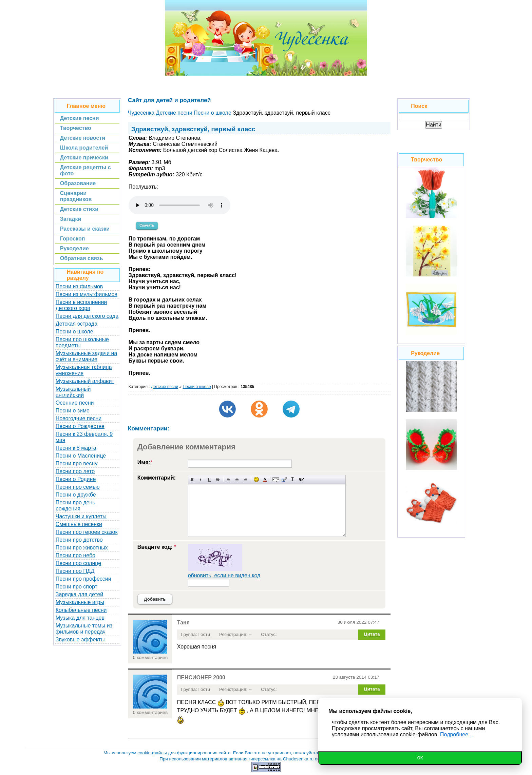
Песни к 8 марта (76, 448)
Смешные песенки (79, 524)
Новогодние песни (79, 418)
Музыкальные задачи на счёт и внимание (87, 356)
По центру (237, 479)
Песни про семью (78, 487)
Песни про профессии (83, 579)
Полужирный (192, 479)
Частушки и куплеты (81, 516)
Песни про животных (82, 548)
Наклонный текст (201, 479)
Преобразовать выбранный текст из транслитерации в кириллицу (293, 479)
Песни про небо (75, 555)
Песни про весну (77, 463)
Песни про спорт (77, 587)
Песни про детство (79, 540)
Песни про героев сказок (87, 532)
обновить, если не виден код (224, 575)
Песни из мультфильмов (87, 294)
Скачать (147, 225)
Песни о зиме (73, 411)
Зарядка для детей (79, 594)
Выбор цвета (265, 479)
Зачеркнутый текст (218, 479)
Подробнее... (456, 734)
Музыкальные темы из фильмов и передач (84, 629)
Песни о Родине (76, 479)
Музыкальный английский (73, 392)
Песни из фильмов (79, 286)
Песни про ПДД (75, 571)
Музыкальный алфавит (85, 381)
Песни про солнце (78, 563)
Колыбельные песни (81, 610)
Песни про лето (75, 471)
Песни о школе (74, 332)
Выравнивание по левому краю (229, 479)
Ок (420, 758)
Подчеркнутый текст (209, 479)
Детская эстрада (77, 324)
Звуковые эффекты (80, 640)
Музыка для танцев (80, 618)
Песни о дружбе (76, 495)
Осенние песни (75, 403)
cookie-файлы (152, 753)
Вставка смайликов (256, 479)
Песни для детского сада (87, 316)
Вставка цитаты (284, 479)
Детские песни (165, 387)
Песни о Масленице (81, 456)
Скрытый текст (276, 479)
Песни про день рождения (75, 506)
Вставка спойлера (301, 479)
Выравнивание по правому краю (245, 479)
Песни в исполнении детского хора (81, 305)
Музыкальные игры (80, 602)
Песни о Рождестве (80, 426)
